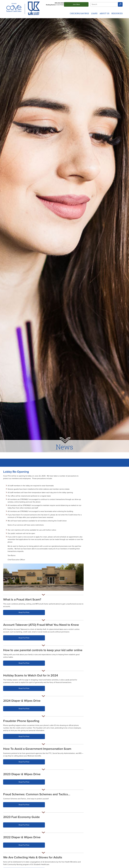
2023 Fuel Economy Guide (21, 817)
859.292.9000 (59, 3)
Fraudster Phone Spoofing (21, 721)
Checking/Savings (79, 13)
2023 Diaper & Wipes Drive (22, 774)
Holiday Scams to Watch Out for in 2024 (31, 675)
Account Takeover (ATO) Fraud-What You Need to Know (41, 625)
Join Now (76, 4)
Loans (94, 13)
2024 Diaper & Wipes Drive (22, 701)
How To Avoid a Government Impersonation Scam (37, 749)
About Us (104, 13)
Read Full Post (26, 613)
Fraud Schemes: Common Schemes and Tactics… (37, 794)
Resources (117, 13)
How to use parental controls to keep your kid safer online (43, 650)
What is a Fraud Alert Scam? (22, 600)
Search (120, 4)
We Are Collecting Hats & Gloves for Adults (33, 857)
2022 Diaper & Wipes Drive (22, 837)
